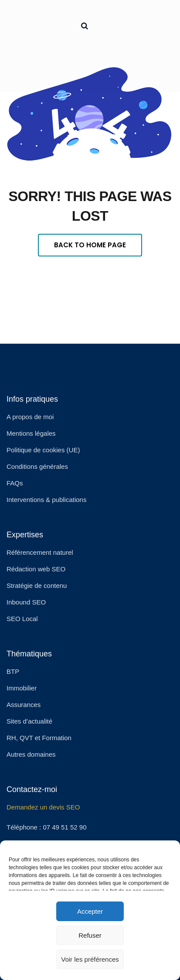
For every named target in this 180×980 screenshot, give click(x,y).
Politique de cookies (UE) (43, 450)
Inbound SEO (26, 602)
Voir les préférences (90, 959)
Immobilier (22, 688)
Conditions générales (37, 466)
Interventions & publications (46, 500)
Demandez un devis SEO (43, 807)
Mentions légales (31, 433)
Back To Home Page (90, 245)
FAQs (15, 483)
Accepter (90, 911)
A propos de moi (30, 417)
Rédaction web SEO (36, 569)
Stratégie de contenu (37, 586)
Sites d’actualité (29, 721)
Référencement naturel (40, 552)
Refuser (90, 935)
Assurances (24, 705)
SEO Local (22, 619)
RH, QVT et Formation (39, 738)
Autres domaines (31, 754)
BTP (13, 671)
